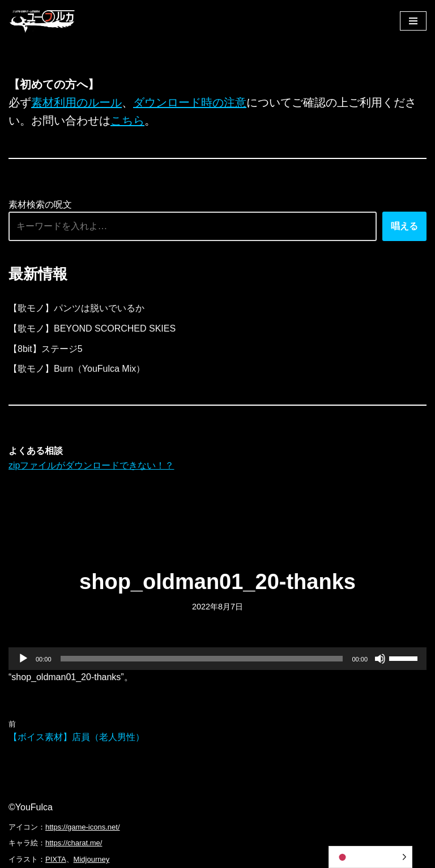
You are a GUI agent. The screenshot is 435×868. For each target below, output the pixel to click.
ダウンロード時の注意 (190, 102)
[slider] (202, 659)
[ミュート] (380, 659)
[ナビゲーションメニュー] (413, 21)
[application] (217, 659)
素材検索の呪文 (40, 205)
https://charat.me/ (74, 843)
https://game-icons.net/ (83, 827)
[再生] (23, 659)
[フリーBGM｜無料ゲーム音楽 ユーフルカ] (42, 21)
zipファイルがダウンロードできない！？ (91, 465)
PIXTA (56, 859)
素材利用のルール (76, 102)
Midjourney (92, 859)
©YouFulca (31, 807)
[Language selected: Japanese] (370, 857)
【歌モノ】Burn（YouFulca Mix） (77, 369)
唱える (404, 226)
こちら (127, 121)
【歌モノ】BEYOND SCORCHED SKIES (92, 328)
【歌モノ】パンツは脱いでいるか (76, 308)
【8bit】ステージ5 (46, 349)
